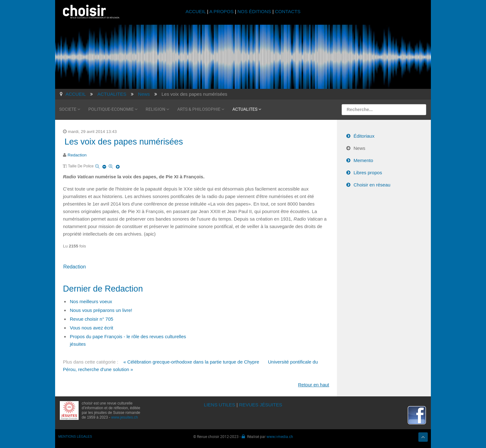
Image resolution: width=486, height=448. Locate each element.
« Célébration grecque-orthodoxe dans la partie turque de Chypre (191, 362)
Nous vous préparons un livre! (101, 310)
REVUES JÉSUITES (261, 405)
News (359, 148)
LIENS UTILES (220, 405)
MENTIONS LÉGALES (75, 436)
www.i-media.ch (280, 436)
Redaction (77, 155)
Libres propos (368, 173)
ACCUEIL (196, 11)
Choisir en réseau (372, 185)
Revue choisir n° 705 (92, 319)
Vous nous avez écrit (91, 328)
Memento (363, 160)
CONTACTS (288, 11)
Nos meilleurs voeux (91, 301)
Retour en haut (314, 385)
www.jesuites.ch (124, 417)
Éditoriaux (364, 136)
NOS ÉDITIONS (254, 11)
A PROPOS (221, 11)
